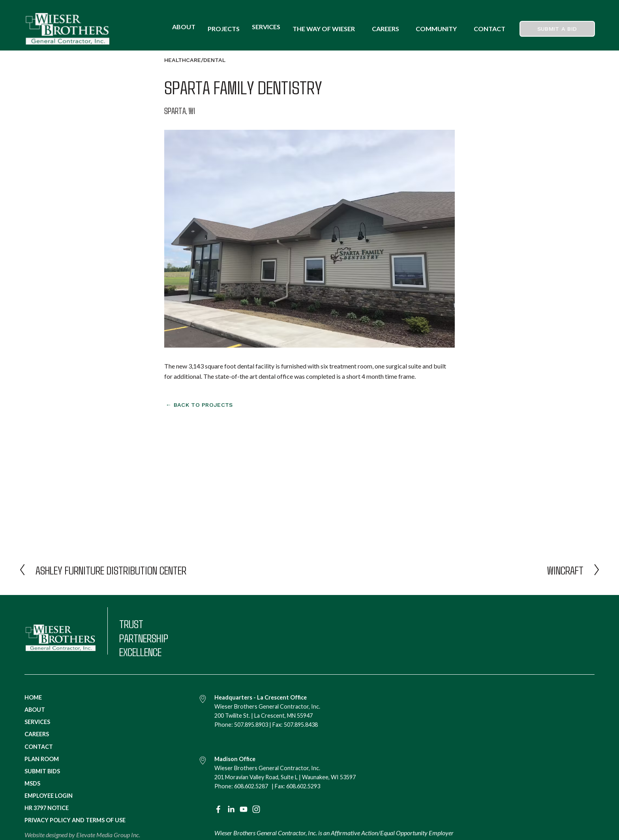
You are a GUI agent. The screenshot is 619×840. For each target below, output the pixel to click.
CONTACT (490, 29)
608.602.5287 (251, 786)
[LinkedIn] (231, 809)
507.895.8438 (301, 725)
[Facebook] (218, 809)
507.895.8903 (251, 725)
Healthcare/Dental (195, 60)
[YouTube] (244, 809)
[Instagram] (256, 809)
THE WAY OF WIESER (324, 29)
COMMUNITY (436, 29)
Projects (224, 29)
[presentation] (201, 465)
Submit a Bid (557, 29)
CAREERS (385, 29)
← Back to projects (199, 405)
